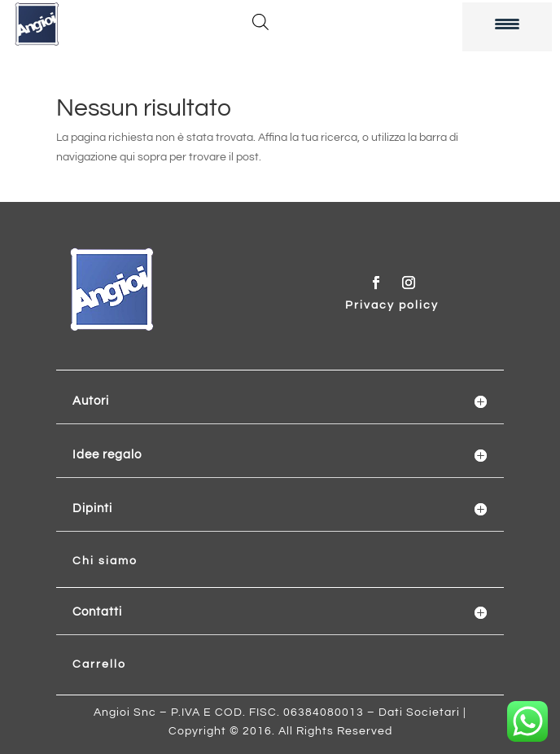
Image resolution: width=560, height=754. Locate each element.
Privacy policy (392, 305)
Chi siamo (105, 561)
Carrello (99, 664)
